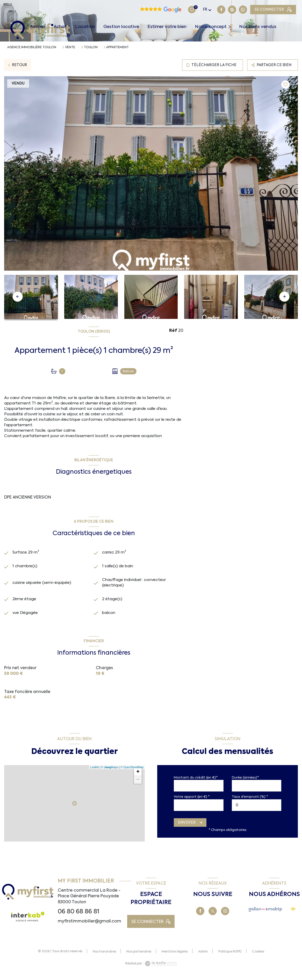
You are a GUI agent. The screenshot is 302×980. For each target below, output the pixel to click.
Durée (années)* (245, 780)
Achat (60, 27)
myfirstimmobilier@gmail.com (89, 924)
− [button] (138, 783)
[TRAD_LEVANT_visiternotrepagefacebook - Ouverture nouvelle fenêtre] (189, 10)
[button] (284, 297)
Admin (203, 955)
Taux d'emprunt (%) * (250, 800)
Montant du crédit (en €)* (196, 780)
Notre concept (211, 27)
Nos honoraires (104, 955)
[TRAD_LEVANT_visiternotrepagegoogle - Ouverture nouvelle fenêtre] (200, 10)
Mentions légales (175, 955)
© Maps (110, 770)
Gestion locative (121, 27)
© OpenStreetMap (132, 770)
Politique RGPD (230, 955)
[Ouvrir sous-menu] (231, 26)
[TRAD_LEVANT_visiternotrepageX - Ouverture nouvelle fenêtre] (213, 914)
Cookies (258, 955)
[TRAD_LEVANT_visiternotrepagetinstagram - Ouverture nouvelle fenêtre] (211, 10)
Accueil (38, 27)
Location (85, 27)
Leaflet (95, 770)
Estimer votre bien (167, 27)
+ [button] (138, 775)
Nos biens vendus (258, 27)
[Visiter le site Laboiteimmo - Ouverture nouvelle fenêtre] (160, 966)
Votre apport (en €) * (192, 800)
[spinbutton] (257, 808)
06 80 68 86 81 (78, 914)
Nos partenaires (139, 955)
